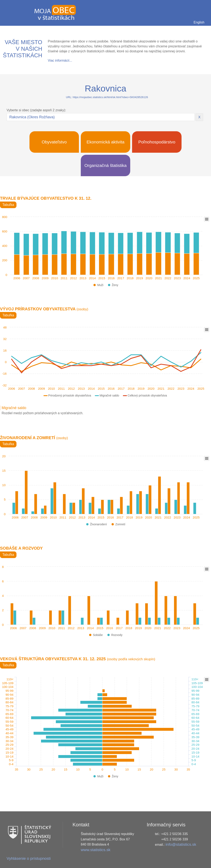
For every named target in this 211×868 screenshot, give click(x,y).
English (199, 22)
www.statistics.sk (96, 850)
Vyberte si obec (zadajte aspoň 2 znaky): (36, 110)
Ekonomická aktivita (105, 142)
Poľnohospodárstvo (157, 142)
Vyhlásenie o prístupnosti (29, 858)
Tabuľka (8, 205)
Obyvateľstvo (54, 142)
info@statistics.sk (181, 844)
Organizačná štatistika (106, 165)
